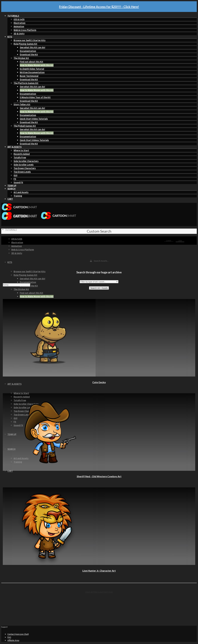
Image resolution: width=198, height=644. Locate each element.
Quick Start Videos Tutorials (34, 140)
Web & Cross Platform (25, 30)
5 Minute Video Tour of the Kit (35, 97)
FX (15, 179)
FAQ (9, 637)
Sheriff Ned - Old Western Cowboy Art (99, 476)
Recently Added (22, 154)
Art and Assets (21, 192)
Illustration (19, 23)
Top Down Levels (22, 172)
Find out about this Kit (31, 62)
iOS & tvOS (19, 19)
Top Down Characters (25, 168)
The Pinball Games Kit (25, 126)
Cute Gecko (99, 382)
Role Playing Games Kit (25, 44)
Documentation (28, 51)
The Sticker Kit (21, 58)
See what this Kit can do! (32, 47)
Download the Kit (29, 55)
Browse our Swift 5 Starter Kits (30, 40)
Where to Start (21, 150)
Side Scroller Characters (26, 161)
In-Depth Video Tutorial (32, 69)
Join (180, 241)
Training (18, 196)
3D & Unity (19, 34)
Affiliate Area (13, 640)
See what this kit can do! (32, 87)
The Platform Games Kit (26, 83)
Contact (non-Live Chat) (18, 634)
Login (169, 241)
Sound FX (18, 182)
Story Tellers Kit (22, 104)
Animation (19, 26)
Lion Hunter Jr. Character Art (99, 571)
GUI (15, 175)
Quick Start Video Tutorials (34, 119)
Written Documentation (32, 72)
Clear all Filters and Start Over (99, 592)
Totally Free (20, 157)
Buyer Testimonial (29, 76)
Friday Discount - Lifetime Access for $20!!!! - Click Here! (99, 7)
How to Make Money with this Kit (37, 65)
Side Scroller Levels (24, 165)
